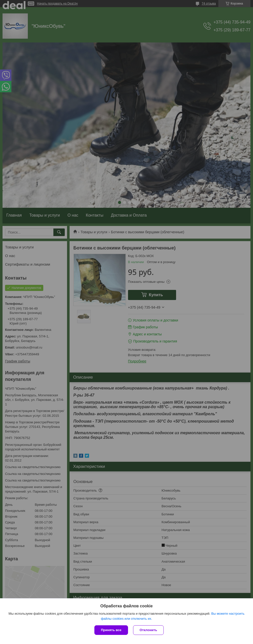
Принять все (111, 630)
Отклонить (148, 630)
